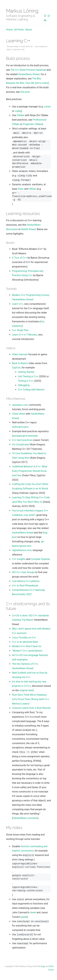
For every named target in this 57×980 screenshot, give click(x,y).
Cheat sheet (18, 414)
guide (24, 917)
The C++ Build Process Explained (28, 70)
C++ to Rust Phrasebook (25, 586)
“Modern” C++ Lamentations (27, 651)
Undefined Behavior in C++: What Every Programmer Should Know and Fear (30, 471)
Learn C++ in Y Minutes (24, 335)
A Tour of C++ (19, 258)
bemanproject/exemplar (25, 436)
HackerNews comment (25, 818)
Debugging (24, 385)
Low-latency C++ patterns (26, 581)
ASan (21, 189)
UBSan (32, 189)
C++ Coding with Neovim (31, 390)
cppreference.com (22, 550)
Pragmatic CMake (33, 124)
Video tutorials (20, 354)
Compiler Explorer (40, 559)
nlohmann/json (20, 427)
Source (51, 970)
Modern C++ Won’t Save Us (27, 646)
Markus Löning (22, 11)
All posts (19, 30)
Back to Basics (20, 363)
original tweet (27, 690)
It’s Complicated (21, 444)
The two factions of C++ (25, 664)
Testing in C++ (26, 381)
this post (25, 92)
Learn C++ (18, 304)
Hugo (43, 966)
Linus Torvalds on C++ (24, 638)
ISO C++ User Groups (23, 572)
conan (47, 107)
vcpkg (18, 111)
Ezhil (51, 966)
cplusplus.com (20, 405)
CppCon (16, 368)
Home (9, 30)
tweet (33, 912)
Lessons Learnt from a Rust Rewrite (31, 708)
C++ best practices (22, 440)
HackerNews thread (29, 74)
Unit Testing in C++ (28, 376)
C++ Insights (19, 559)
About (28, 30)
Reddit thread (28, 229)
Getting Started (26, 372)
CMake (21, 115)
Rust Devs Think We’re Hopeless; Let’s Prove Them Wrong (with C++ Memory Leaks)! (31, 699)
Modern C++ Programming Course (30, 295)
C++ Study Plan (20, 330)
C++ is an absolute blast (25, 642)
